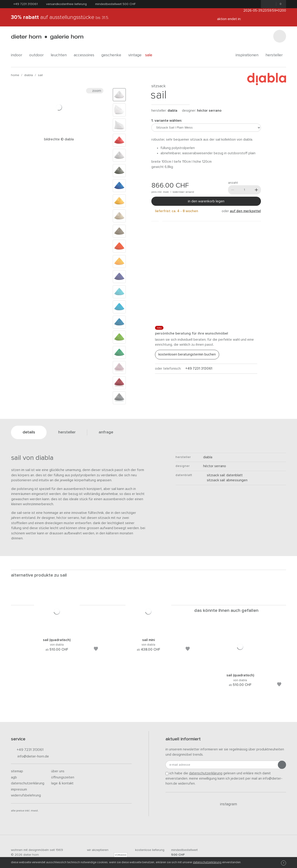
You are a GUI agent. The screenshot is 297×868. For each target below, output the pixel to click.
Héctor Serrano (209, 111)
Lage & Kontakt (62, 783)
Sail (40, 75)
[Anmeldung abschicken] (282, 765)
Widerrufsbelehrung (26, 795)
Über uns (58, 771)
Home (15, 75)
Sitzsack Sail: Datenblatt (223, 475)
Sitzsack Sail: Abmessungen (225, 480)
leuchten (60, 55)
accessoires (86, 55)
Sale (151, 55)
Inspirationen (249, 55)
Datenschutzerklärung (28, 783)
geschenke (113, 55)
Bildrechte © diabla (59, 139)
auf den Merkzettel (245, 211)
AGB (14, 777)
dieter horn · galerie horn (47, 37)
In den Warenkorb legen (206, 201)
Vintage (135, 55)
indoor (18, 55)
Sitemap (17, 771)
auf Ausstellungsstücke (60, 17)
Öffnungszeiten (63, 777)
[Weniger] (233, 190)
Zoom (95, 91)
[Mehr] (256, 190)
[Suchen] (280, 36)
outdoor (38, 55)
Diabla (29, 75)
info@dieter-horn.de (30, 757)
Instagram (226, 804)
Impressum (19, 789)
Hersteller (276, 55)
